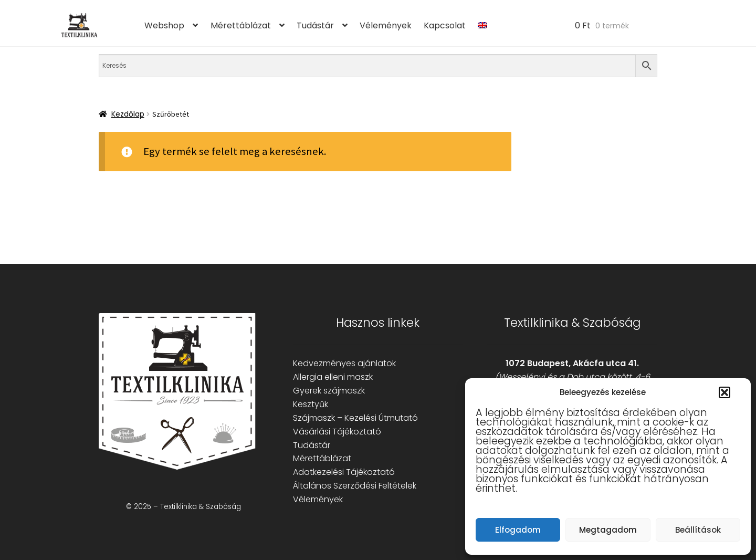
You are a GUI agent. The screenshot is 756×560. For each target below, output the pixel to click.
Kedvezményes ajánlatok (344, 363)
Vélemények (386, 25)
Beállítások (698, 530)
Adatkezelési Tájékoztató (344, 472)
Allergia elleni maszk (333, 377)
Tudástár (315, 25)
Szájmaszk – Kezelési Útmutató (355, 418)
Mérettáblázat (241, 25)
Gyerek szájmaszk (329, 391)
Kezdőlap (128, 114)
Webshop (164, 25)
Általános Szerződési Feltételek (355, 486)
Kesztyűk (311, 404)
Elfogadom (518, 530)
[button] (724, 392)
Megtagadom (608, 530)
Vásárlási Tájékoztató (337, 432)
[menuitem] (483, 26)
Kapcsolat (445, 25)
